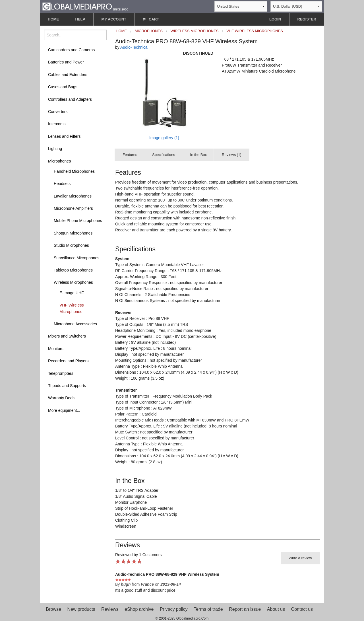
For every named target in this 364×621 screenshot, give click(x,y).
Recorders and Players (68, 361)
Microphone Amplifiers (73, 208)
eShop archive (139, 609)
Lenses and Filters (64, 136)
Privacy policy (174, 609)
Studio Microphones (71, 245)
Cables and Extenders (68, 75)
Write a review (300, 558)
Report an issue (245, 609)
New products (81, 609)
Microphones (59, 161)
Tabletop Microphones (73, 270)
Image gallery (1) (164, 138)
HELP (80, 19)
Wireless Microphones (73, 282)
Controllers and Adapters (70, 99)
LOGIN (275, 19)
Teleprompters (61, 373)
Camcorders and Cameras (71, 50)
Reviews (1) (232, 155)
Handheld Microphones (74, 171)
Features (130, 155)
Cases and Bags (63, 87)
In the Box (199, 155)
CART (151, 19)
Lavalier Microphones (73, 196)
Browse (54, 609)
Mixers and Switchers (67, 336)
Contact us (302, 609)
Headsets (62, 184)
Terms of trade (208, 609)
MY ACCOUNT (114, 19)
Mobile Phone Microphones (78, 221)
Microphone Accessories (75, 324)
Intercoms (57, 124)
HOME (53, 19)
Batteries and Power (66, 62)
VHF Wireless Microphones (72, 308)
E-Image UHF (72, 293)
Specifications (164, 155)
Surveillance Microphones (76, 258)
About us (276, 609)
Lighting (55, 149)
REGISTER (307, 19)
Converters (58, 112)
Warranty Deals (62, 398)
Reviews (110, 609)
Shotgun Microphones (73, 233)
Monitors (56, 349)
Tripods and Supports (67, 386)
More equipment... (64, 410)
